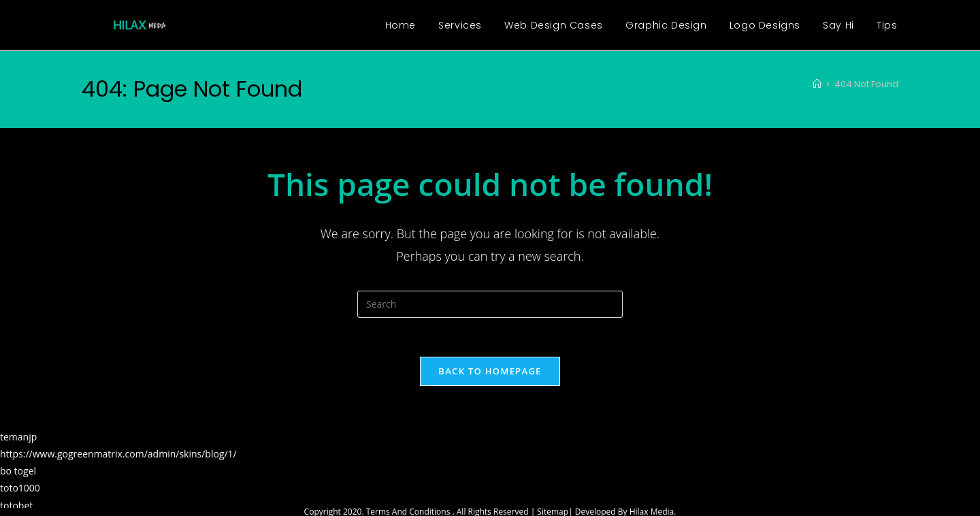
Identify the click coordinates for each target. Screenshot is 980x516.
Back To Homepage (490, 373)
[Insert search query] (490, 304)
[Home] (817, 84)
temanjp (18, 439)
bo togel (18, 473)
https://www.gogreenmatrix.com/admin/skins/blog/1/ (118, 456)
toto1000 (20, 490)
